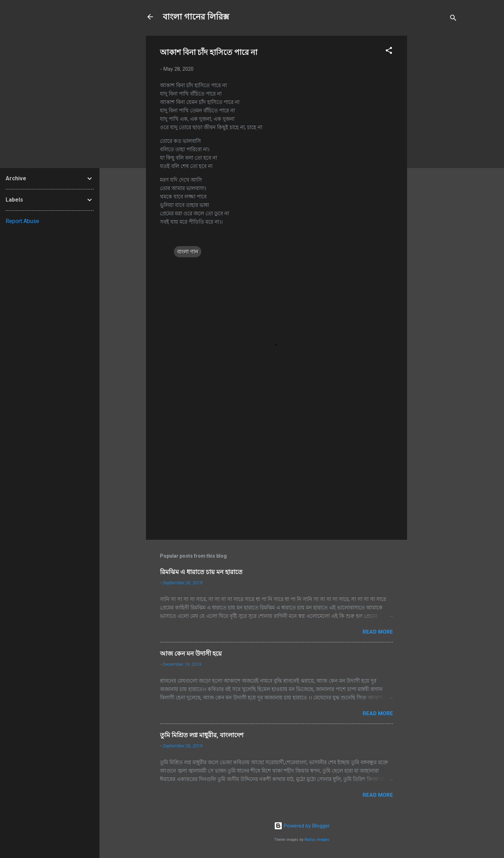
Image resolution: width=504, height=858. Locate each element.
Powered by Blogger (302, 826)
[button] (389, 52)
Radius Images (317, 840)
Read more (378, 632)
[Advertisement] (435, 141)
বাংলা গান (188, 252)
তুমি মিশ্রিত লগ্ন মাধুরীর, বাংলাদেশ (202, 735)
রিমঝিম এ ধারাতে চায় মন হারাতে (201, 572)
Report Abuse (22, 221)
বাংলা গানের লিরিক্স (196, 17)
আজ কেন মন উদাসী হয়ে (191, 653)
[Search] (453, 19)
